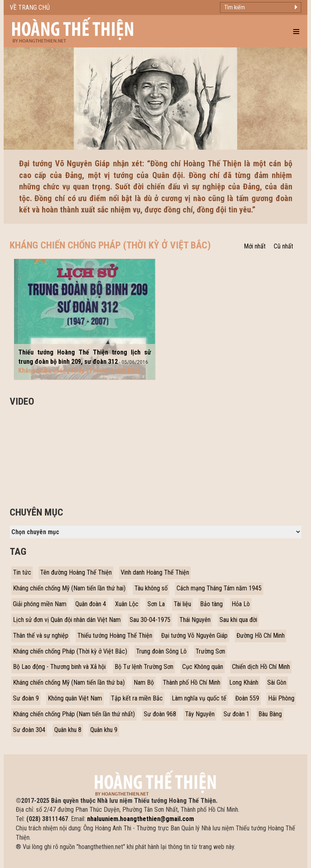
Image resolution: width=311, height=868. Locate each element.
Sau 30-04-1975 (150, 620)
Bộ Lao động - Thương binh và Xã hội (59, 667)
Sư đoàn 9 (26, 698)
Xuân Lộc (127, 604)
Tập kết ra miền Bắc (137, 698)
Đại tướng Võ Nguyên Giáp (194, 636)
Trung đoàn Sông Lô (161, 651)
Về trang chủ (30, 7)
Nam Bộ (144, 682)
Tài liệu (182, 604)
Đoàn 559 (247, 698)
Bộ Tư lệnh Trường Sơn (144, 667)
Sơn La (156, 604)
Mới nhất (255, 246)
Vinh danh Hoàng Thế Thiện (155, 572)
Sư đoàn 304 (29, 730)
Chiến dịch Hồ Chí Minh (261, 667)
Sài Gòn (277, 682)
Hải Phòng (281, 698)
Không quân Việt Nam (75, 698)
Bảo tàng (211, 604)
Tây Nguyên (200, 714)
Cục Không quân (203, 667)
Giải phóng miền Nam (40, 604)
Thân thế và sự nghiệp (41, 636)
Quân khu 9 (104, 730)
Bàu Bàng (270, 714)
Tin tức (22, 572)
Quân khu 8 (68, 730)
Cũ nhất (283, 246)
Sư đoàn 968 (160, 714)
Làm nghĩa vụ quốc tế (199, 698)
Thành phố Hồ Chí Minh (192, 682)
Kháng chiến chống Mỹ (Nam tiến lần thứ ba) (69, 682)
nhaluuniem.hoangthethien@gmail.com (141, 819)
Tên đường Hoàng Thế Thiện (76, 572)
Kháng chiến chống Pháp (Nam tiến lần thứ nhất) (74, 714)
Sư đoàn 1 (236, 714)
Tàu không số (151, 588)
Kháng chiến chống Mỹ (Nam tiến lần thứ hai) (69, 588)
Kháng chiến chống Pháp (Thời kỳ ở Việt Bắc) (70, 651)
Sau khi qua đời (238, 620)
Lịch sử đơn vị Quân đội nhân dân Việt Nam (67, 620)
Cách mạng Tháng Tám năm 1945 (219, 588)
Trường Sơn (210, 651)
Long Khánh (244, 682)
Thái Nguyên (195, 620)
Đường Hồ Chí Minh (261, 636)
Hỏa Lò (241, 604)
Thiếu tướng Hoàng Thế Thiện (115, 636)
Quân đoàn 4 (91, 604)
